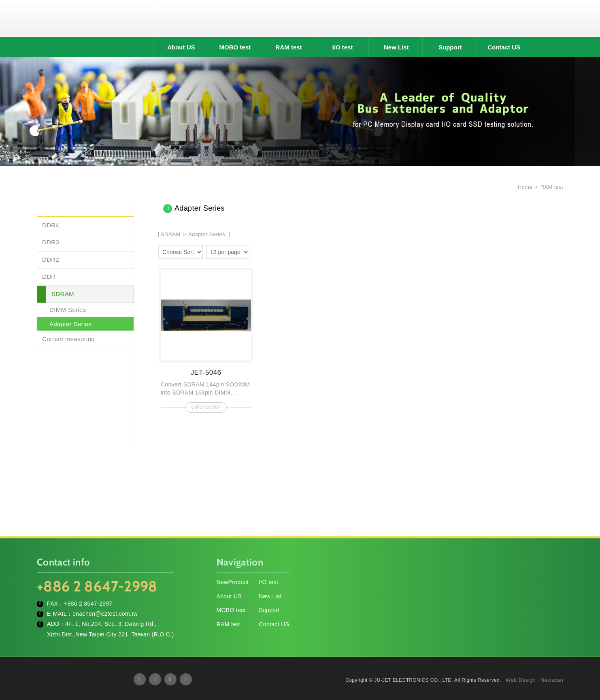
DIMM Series (68, 310)
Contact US (504, 47)
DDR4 (51, 225)
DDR (49, 276)
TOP (584, 657)
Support (450, 47)
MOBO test (235, 47)
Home (524, 187)
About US (181, 47)
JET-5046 (206, 338)
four (269, 251)
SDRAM (63, 294)
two (257, 251)
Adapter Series (70, 324)
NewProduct (233, 582)
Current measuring (68, 339)
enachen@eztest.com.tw (105, 614)
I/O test (343, 47)
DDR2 (51, 259)
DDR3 (51, 242)
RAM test (289, 47)
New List (396, 47)
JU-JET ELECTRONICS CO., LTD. (300, 18)
